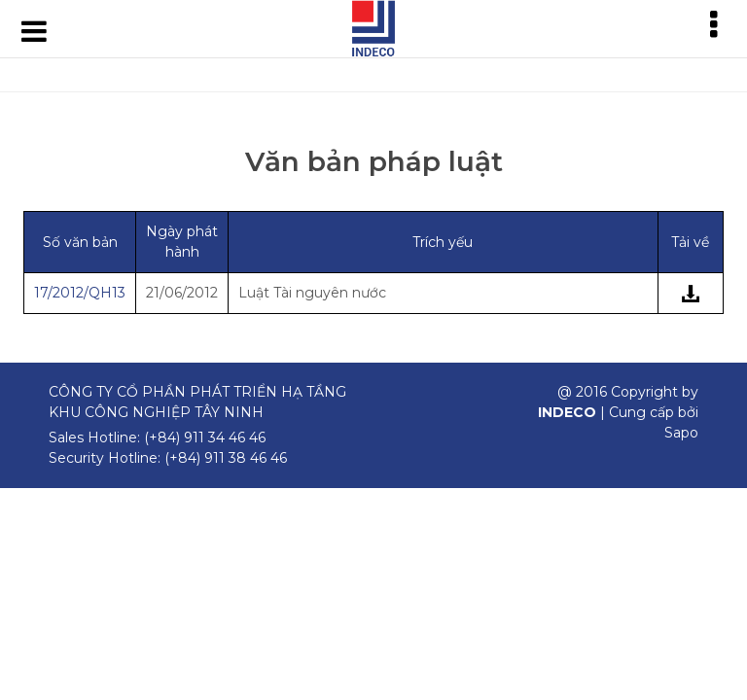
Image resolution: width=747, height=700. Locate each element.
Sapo (681, 433)
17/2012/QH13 (80, 293)
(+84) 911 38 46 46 (226, 458)
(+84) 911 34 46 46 (205, 437)
